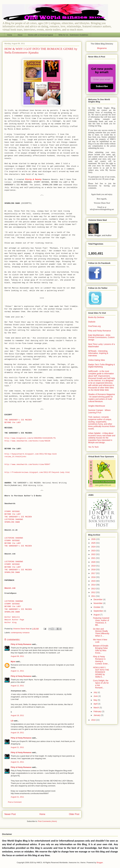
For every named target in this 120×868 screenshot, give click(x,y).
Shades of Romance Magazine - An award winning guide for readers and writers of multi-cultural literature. (102, 398)
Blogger (100, 862)
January (97, 715)
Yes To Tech (93, 447)
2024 (94, 547)
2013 (94, 589)
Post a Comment (15, 802)
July (96, 692)
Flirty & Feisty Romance (21, 644)
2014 (94, 585)
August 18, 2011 (17, 715)
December (98, 599)
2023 (94, 551)
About (20, 35)
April (96, 704)
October (97, 607)
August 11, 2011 (17, 671)
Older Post (74, 814)
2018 (94, 570)
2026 (94, 539)
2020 (94, 562)
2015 (94, 581)
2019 (94, 566)
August (97, 615)
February (98, 711)
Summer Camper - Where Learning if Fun (99, 411)
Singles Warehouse (97, 406)
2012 (94, 592)
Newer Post (10, 814)
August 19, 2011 (17, 733)
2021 (94, 558)
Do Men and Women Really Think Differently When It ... (101, 632)
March (96, 708)
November (98, 603)
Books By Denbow (96, 317)
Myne (13, 662)
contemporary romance (20, 633)
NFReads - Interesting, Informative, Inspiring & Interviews (98, 353)
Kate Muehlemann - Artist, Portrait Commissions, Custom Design (101, 337)
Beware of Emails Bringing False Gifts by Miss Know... (101, 649)
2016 (94, 577)
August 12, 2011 (17, 686)
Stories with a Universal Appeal (40, 35)
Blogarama (102, 48)
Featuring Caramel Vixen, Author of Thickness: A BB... (101, 621)
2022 (94, 554)
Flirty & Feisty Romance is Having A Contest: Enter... (101, 660)
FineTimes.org (94, 326)
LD (12, 721)
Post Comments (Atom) (47, 821)
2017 (94, 573)
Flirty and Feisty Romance (100, 331)
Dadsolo (92, 322)
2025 (94, 543)
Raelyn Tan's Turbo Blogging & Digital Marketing (102, 366)
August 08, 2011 (17, 656)
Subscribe (102, 86)
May (96, 700)
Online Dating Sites (97, 360)
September (99, 611)
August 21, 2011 (17, 747)
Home (10, 35)
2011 (94, 596)
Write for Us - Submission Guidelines (73, 35)
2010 (94, 720)
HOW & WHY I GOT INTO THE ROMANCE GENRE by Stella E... (101, 672)
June (96, 696)
